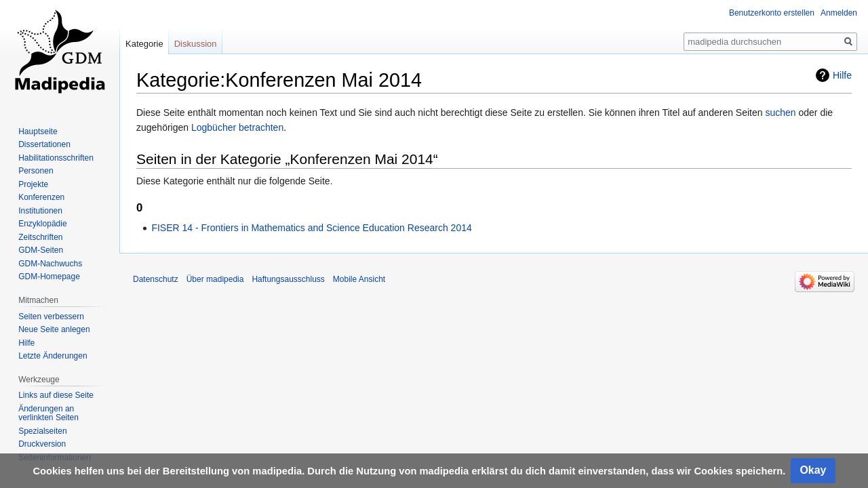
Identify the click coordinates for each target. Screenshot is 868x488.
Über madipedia (215, 279)
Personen (36, 171)
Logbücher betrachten (237, 127)
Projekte (33, 184)
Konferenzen (41, 197)
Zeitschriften (40, 237)
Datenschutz (156, 279)
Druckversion (42, 444)
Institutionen (40, 211)
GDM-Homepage (49, 277)
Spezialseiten (42, 431)
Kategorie (144, 44)
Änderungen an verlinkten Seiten (48, 413)
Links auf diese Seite (56, 395)
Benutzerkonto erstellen (772, 13)
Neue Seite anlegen (54, 329)
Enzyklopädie (42, 224)
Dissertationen (44, 144)
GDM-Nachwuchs (50, 264)
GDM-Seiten (41, 250)
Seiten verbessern (51, 317)
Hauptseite (38, 131)
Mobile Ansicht (359, 279)
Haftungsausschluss (288, 279)
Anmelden (839, 13)
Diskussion (196, 44)
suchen (780, 113)
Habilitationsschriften (56, 158)
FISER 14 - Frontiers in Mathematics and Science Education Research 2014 (311, 228)
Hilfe (842, 75)
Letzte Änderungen (53, 356)
